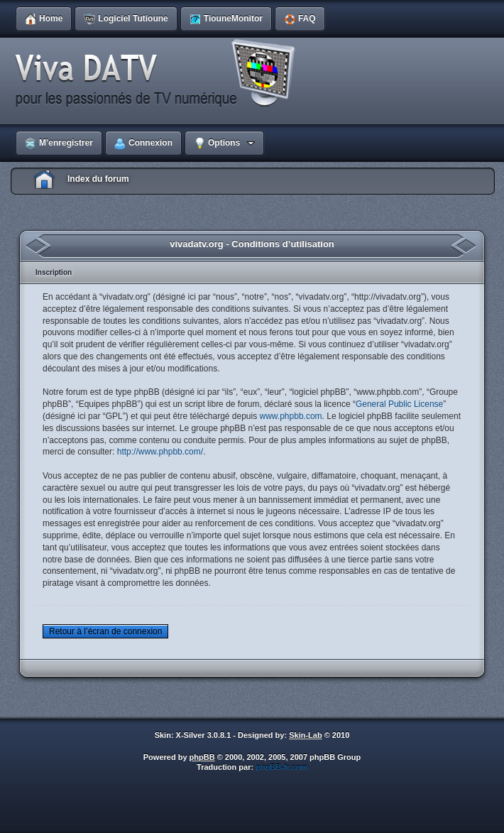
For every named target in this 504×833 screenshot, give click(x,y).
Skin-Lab (305, 735)
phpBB (202, 757)
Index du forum (98, 179)
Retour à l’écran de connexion (105, 631)
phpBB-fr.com (281, 767)
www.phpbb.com (291, 416)
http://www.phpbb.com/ (160, 452)
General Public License (399, 404)
